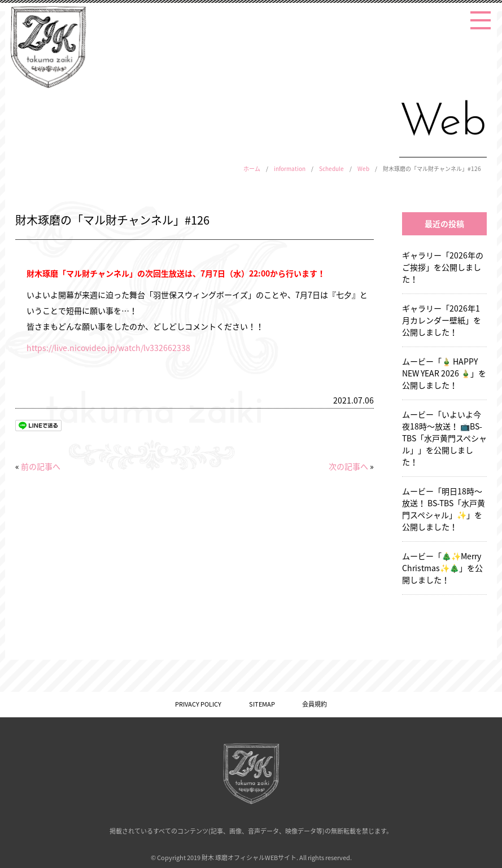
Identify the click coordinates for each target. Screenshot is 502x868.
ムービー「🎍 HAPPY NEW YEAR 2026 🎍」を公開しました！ (444, 373)
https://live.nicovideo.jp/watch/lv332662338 (108, 348)
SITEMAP (262, 704)
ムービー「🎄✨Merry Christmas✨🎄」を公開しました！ (442, 568)
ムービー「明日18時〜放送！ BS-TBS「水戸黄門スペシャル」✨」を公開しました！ (444, 509)
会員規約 (315, 704)
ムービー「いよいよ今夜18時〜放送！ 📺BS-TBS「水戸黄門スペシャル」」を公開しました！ (444, 438)
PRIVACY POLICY (198, 704)
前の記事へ (41, 466)
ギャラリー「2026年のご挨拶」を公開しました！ (443, 267)
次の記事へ (348, 466)
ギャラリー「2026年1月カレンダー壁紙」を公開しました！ (442, 320)
